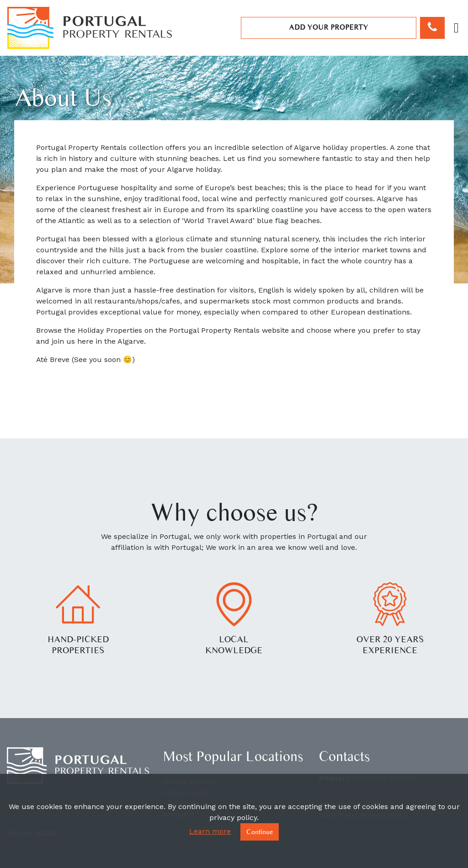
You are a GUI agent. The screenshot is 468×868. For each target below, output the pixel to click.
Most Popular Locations (233, 756)
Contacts (344, 756)
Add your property (329, 27)
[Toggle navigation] (456, 28)
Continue (260, 832)
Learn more (210, 831)
